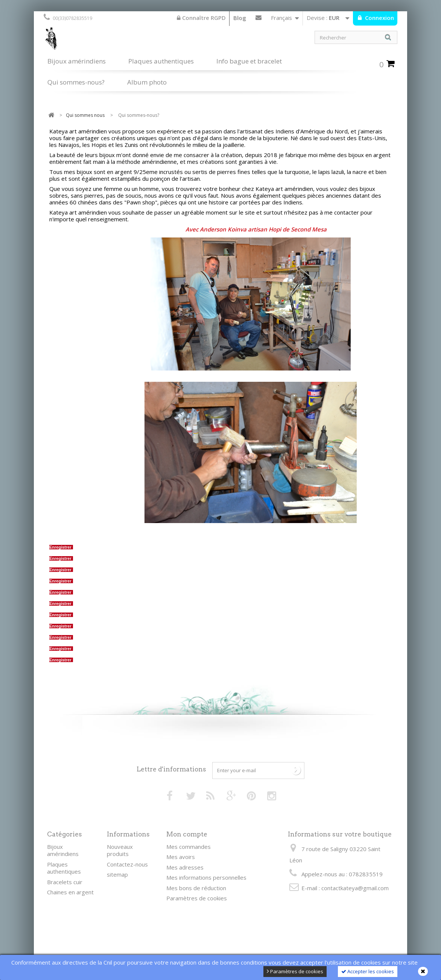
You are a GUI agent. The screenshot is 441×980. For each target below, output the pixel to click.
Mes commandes (189, 847)
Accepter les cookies (368, 971)
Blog (240, 18)
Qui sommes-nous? (76, 81)
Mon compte (187, 834)
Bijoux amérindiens (77, 61)
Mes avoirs (181, 857)
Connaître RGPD (201, 18)
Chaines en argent (70, 892)
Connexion (379, 18)
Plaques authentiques (161, 61)
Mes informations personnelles (206, 877)
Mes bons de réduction (196, 888)
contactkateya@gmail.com (355, 888)
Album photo (147, 82)
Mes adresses (185, 867)
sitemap (117, 874)
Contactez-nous (259, 19)
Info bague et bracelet (249, 61)
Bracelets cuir (65, 882)
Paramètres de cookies (295, 971)
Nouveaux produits (120, 850)
